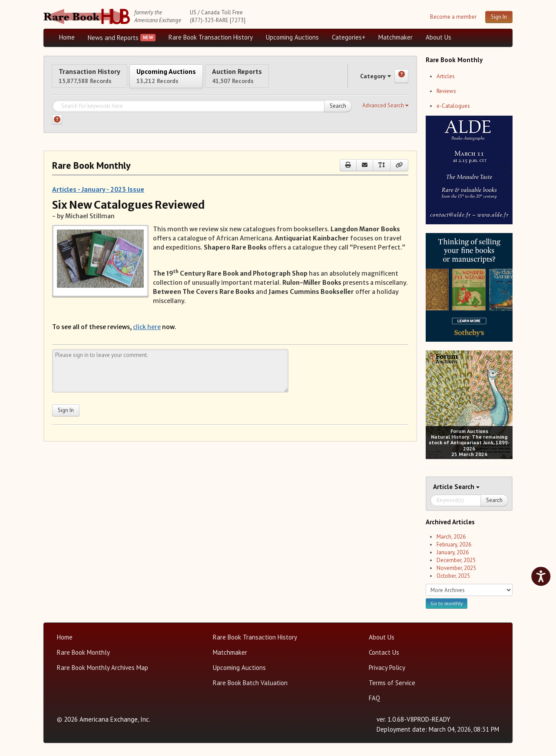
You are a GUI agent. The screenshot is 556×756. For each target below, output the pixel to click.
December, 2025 (456, 560)
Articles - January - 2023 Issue (98, 197)
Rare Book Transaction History (211, 37)
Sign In (499, 17)
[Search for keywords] (202, 114)
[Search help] (57, 127)
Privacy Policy (387, 668)
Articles (446, 76)
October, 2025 (453, 576)
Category (367, 80)
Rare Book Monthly (83, 652)
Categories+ (349, 37)
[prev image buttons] (432, 169)
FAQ (374, 698)
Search (338, 114)
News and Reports (113, 38)
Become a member (453, 17)
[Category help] (401, 80)
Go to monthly (447, 603)
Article (444, 487)
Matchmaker (395, 37)
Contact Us (384, 652)
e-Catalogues (453, 106)
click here (147, 335)
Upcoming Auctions (292, 37)
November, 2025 (456, 568)
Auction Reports (285, 79)
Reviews (446, 91)
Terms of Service (392, 683)
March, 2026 (451, 537)
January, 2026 (453, 552)
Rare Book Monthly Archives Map (103, 668)
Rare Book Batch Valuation (250, 683)
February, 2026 (454, 545)
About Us (439, 37)
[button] (385, 113)
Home (67, 37)
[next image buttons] (506, 169)
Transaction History (99, 79)
